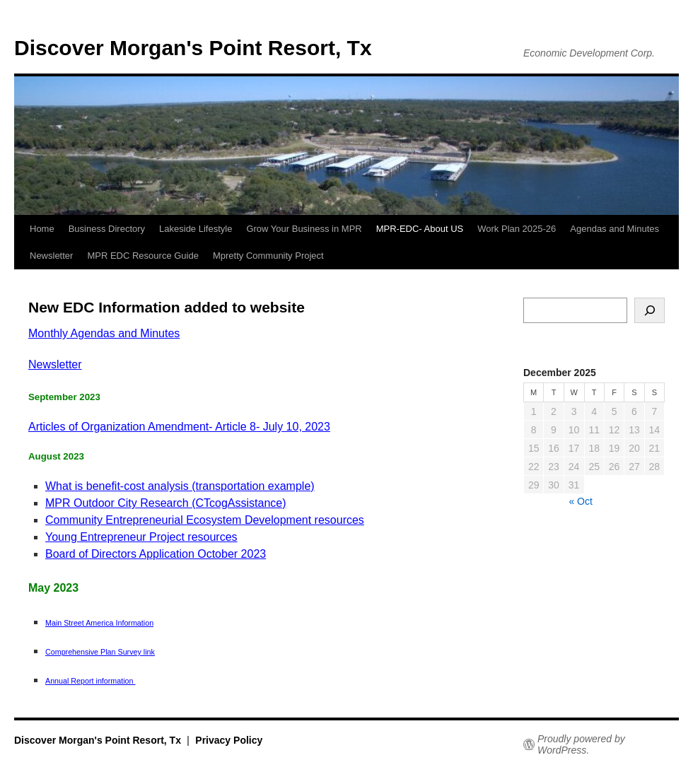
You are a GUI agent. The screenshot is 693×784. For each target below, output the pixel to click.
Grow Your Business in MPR (304, 229)
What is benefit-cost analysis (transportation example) (180, 486)
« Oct (580, 501)
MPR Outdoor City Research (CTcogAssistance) (166, 503)
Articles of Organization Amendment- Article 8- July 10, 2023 (179, 427)
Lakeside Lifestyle (196, 229)
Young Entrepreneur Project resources (141, 537)
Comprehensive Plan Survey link (100, 652)
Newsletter (51, 256)
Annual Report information (91, 681)
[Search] (650, 310)
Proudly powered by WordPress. (581, 744)
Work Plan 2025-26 (517, 229)
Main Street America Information (99, 623)
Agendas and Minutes (615, 229)
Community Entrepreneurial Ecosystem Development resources (205, 520)
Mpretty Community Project (268, 256)
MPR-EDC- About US (420, 229)
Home (42, 229)
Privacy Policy (229, 740)
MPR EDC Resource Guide (143, 256)
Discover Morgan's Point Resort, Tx (193, 48)
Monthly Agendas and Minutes (104, 333)
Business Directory (107, 229)
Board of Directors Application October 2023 (156, 554)
